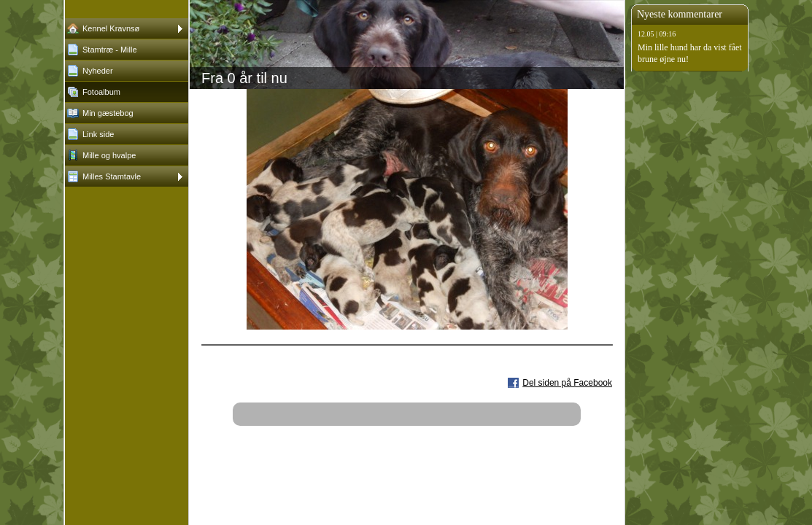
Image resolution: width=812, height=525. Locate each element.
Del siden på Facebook (567, 383)
